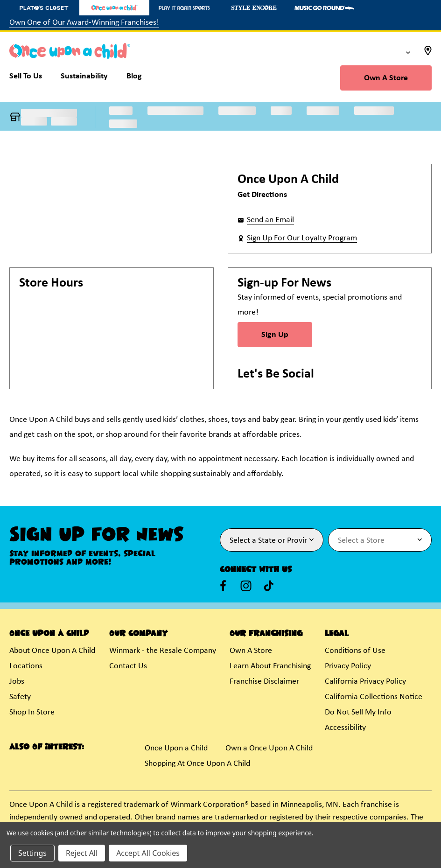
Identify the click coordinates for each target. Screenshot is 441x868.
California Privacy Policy (365, 682)
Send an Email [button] (270, 220)
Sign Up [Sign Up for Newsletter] (275, 335)
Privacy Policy (348, 666)
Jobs (17, 682)
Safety (20, 697)
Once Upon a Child (176, 748)
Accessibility (345, 728)
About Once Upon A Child (52, 651)
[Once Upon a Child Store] (114, 8)
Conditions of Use (355, 651)
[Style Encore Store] (254, 8)
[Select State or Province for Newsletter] (272, 540)
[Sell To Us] (30, 78)
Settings (32, 853)
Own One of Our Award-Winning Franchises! (84, 23)
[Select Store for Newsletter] (380, 540)
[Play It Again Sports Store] (184, 8)
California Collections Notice (374, 697)
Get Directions (262, 195)
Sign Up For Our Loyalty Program (302, 238)
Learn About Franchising (270, 666)
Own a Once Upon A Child (269, 748)
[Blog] (134, 78)
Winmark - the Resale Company (163, 651)
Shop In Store (32, 712)
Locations (26, 666)
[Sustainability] (84, 78)
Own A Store (386, 78)
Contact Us (128, 666)
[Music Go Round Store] (324, 8)
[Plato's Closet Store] (44, 8)
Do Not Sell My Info (358, 712)
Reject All (82, 853)
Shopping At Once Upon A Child (197, 764)
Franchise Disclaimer (264, 682)
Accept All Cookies (148, 853)
